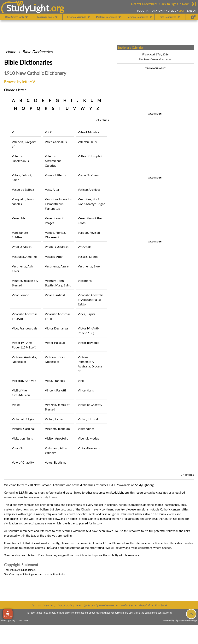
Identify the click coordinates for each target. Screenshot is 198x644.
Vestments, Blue (89, 266)
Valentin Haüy (87, 142)
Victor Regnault (88, 343)
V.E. (14, 132)
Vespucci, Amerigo (24, 256)
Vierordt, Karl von (24, 381)
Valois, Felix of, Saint (22, 177)
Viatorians (85, 281)
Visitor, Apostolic (56, 438)
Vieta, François (55, 381)
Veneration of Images (54, 220)
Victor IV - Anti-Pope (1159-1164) (24, 345)
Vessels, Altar (54, 256)
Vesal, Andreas (22, 247)
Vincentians (86, 390)
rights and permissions (98, 605)
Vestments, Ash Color (22, 269)
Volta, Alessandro (90, 448)
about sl (144, 605)
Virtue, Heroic (54, 419)
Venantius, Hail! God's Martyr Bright (91, 201)
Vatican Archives (89, 189)
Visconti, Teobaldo (57, 429)
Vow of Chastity (23, 462)
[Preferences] (193, 17)
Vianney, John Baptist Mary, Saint (58, 283)
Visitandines (86, 429)
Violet (16, 405)
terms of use (40, 605)
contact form (103, 543)
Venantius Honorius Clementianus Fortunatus (58, 204)
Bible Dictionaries (38, 52)
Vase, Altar (52, 189)
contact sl (126, 605)
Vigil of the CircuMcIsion (21, 393)
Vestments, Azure (57, 266)
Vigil (81, 381)
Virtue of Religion (24, 419)
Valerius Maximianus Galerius (53, 161)
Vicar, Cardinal (55, 295)
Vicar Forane (20, 295)
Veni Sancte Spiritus (20, 235)
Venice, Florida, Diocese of (55, 235)
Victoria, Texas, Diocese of (55, 359)
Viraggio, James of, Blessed (58, 407)
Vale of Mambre (89, 132)
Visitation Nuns (22, 438)
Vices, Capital (87, 314)
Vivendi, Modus (88, 438)
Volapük (17, 448)
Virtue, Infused (88, 419)
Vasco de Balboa (23, 189)
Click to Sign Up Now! (174, 4)
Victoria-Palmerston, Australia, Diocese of (90, 364)
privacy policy (64, 605)
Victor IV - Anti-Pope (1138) (88, 331)
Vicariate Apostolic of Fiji (58, 316)
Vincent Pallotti (55, 390)
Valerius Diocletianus (20, 158)
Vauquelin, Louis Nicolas (23, 201)
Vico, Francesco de (25, 328)
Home (11, 52)
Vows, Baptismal (56, 462)
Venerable (19, 218)
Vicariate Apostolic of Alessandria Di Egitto (91, 300)
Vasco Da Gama (88, 175)
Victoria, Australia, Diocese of (24, 359)
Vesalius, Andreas (57, 247)
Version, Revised (89, 232)
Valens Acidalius (56, 142)
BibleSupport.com (33, 574)
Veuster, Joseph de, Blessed (25, 283)
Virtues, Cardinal (23, 429)
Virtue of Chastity (90, 405)
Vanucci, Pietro (55, 175)
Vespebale (85, 247)
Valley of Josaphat (90, 156)
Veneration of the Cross (90, 220)
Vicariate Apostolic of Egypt (25, 316)
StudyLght (28, 8)
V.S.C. (49, 132)
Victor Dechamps (57, 328)
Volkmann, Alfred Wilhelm (57, 450)
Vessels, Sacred (88, 256)
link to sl (161, 605)
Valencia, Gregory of (24, 144)
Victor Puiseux (55, 343)
